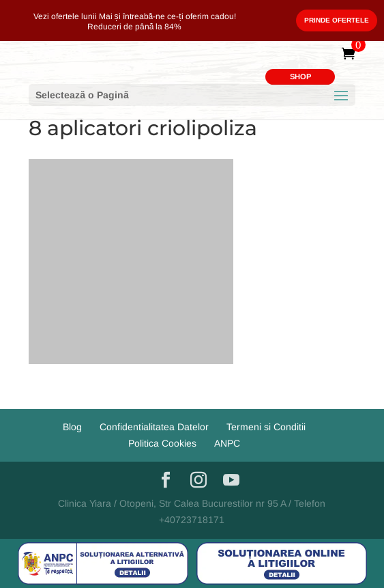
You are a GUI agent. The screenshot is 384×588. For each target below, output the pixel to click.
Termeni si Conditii (266, 427)
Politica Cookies (162, 443)
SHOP (300, 76)
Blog (72, 427)
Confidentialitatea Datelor (154, 427)
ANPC (227, 443)
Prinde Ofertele (337, 20)
